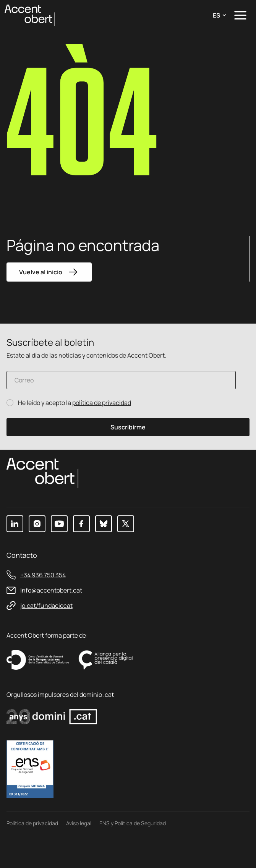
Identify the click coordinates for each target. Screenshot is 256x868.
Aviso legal (79, 823)
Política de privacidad (32, 823)
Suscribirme (128, 427)
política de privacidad (102, 403)
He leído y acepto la (75, 403)
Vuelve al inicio (49, 272)
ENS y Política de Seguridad (133, 823)
